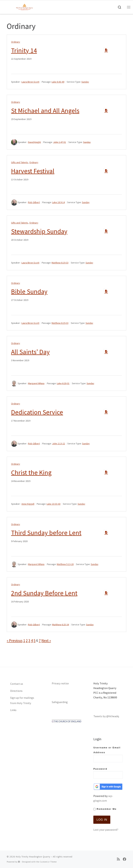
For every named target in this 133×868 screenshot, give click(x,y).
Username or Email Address (108, 754)
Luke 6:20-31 (63, 383)
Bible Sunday (29, 291)
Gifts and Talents (20, 162)
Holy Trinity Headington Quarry (33, 857)
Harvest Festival (33, 171)
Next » (46, 641)
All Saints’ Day (30, 352)
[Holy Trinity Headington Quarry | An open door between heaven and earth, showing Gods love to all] (25, 7)
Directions (16, 691)
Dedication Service (37, 412)
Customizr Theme (48, 862)
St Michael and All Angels (45, 111)
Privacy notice (60, 683)
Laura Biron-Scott (30, 82)
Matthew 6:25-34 (61, 624)
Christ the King (31, 472)
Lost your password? (106, 830)
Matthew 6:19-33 (60, 263)
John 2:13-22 (59, 444)
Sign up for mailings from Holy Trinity (22, 700)
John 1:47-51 (60, 142)
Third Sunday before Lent (46, 533)
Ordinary (16, 42)
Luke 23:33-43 (54, 504)
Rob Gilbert (34, 202)
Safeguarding (60, 702)
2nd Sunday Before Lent (44, 593)
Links (13, 710)
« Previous (15, 641)
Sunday (85, 82)
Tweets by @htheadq (106, 716)
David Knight (34, 142)
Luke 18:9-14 (58, 202)
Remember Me (105, 809)
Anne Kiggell (28, 504)
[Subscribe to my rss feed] (118, 859)
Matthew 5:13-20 (65, 564)
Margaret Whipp (36, 383)
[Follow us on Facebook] (125, 859)
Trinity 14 (24, 50)
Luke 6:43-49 (58, 82)
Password (108, 773)
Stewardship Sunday (39, 231)
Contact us (17, 684)
